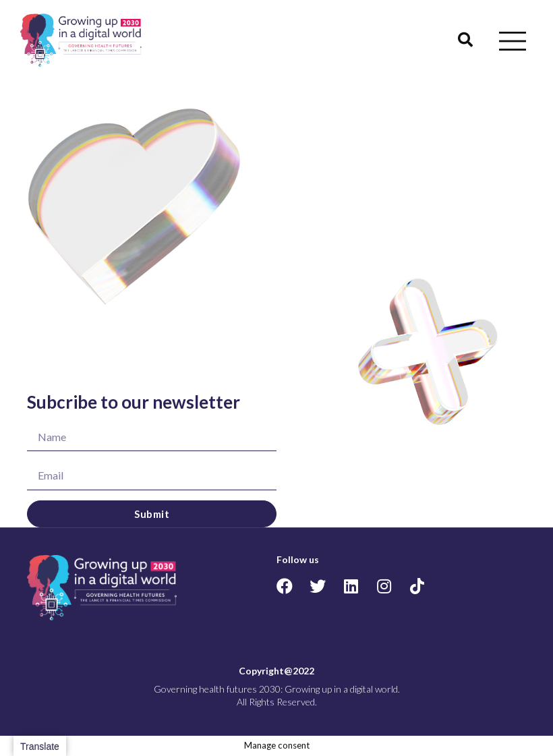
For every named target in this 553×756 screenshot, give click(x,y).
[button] (465, 40)
